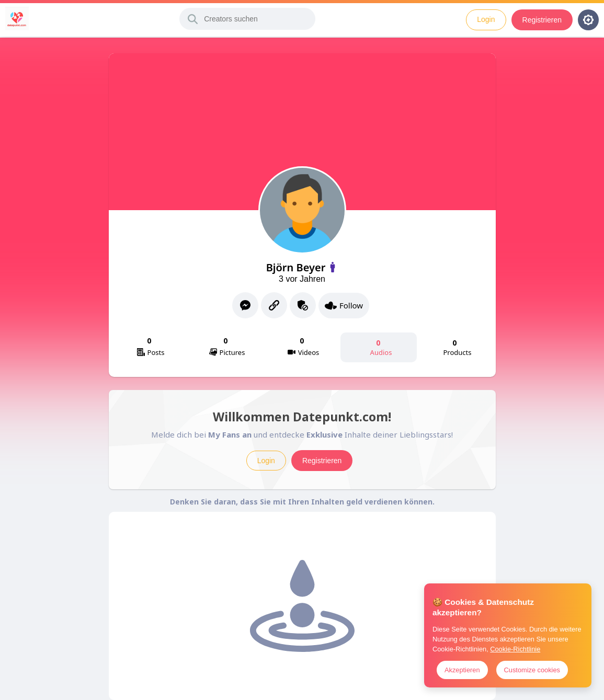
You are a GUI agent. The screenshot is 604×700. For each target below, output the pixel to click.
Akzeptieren (462, 670)
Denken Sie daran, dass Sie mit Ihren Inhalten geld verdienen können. (302, 502)
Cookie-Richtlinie (515, 649)
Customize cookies (532, 670)
